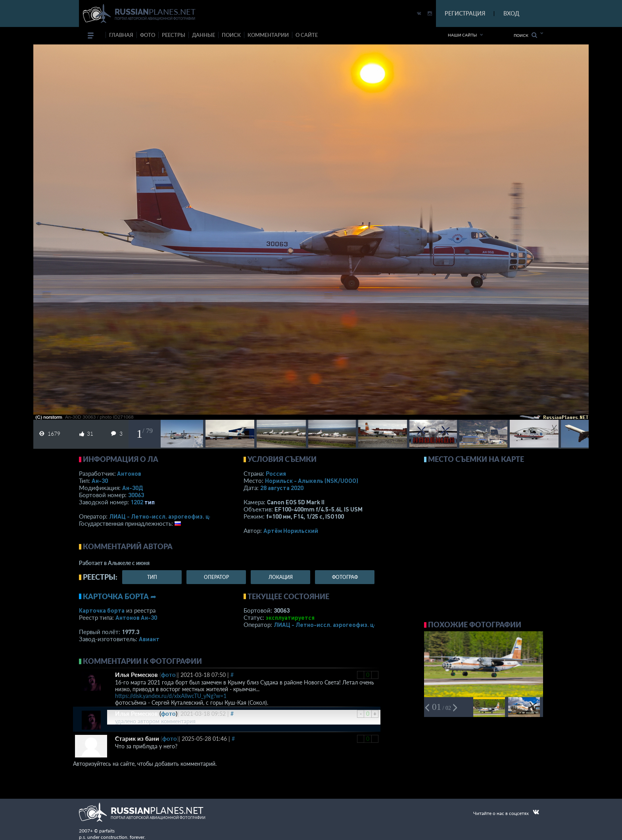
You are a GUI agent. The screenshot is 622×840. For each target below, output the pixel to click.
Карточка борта (102, 610)
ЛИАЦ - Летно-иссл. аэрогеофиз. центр (166, 516)
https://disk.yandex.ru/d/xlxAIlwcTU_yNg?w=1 (171, 696)
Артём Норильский (291, 531)
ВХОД (511, 13)
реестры (174, 35)
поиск (231, 35)
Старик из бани (137, 738)
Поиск (525, 35)
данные (203, 35)
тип (150, 502)
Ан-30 (100, 481)
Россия (276, 473)
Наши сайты (462, 35)
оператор (216, 577)
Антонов (129, 473)
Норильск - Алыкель (312, 481)
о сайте (307, 35)
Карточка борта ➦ (120, 596)
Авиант (149, 639)
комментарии (268, 35)
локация (281, 577)
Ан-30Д (132, 488)
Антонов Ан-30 (136, 617)
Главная (121, 35)
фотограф (345, 577)
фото (148, 35)
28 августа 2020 (282, 488)
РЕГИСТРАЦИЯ (465, 13)
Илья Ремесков (136, 675)
